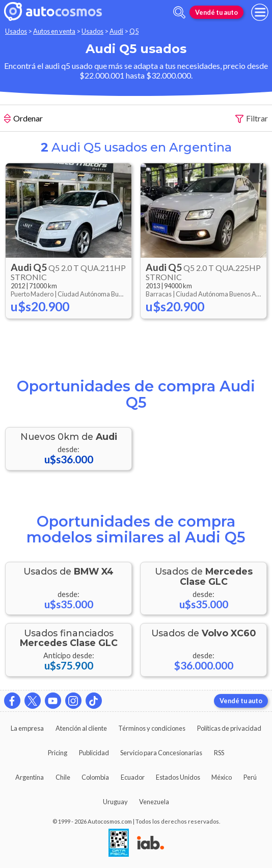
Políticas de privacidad (229, 728)
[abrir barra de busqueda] (179, 13)
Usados (16, 31)
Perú (250, 777)
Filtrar (252, 119)
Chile (63, 777)
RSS (219, 753)
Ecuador (133, 777)
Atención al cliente (81, 728)
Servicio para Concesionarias (161, 753)
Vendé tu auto (216, 12)
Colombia (95, 777)
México (222, 777)
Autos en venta (54, 31)
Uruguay (115, 802)
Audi (116, 31)
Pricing (58, 753)
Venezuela (154, 802)
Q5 (134, 31)
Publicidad (94, 753)
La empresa (27, 728)
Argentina (30, 777)
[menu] (260, 12)
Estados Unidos (178, 777)
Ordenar (23, 119)
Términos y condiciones (152, 728)
